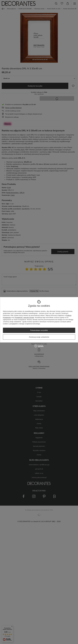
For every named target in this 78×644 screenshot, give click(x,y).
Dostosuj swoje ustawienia (39, 337)
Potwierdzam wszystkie (39, 330)
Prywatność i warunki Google (24, 317)
